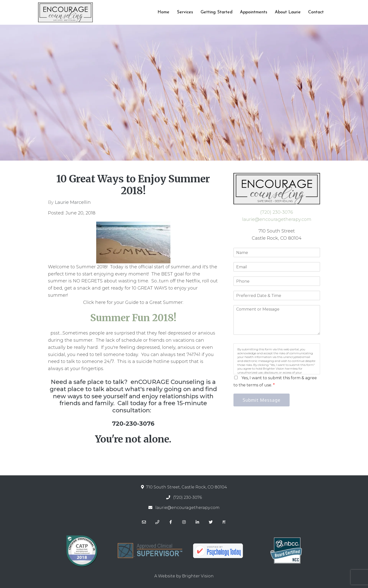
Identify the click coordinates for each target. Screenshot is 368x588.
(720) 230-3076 (277, 212)
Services (185, 12)
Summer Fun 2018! (133, 318)
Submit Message (262, 400)
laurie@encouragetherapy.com (277, 219)
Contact (316, 12)
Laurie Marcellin (73, 202)
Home (163, 12)
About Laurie (288, 12)
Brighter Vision (198, 576)
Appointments (254, 12)
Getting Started (217, 12)
